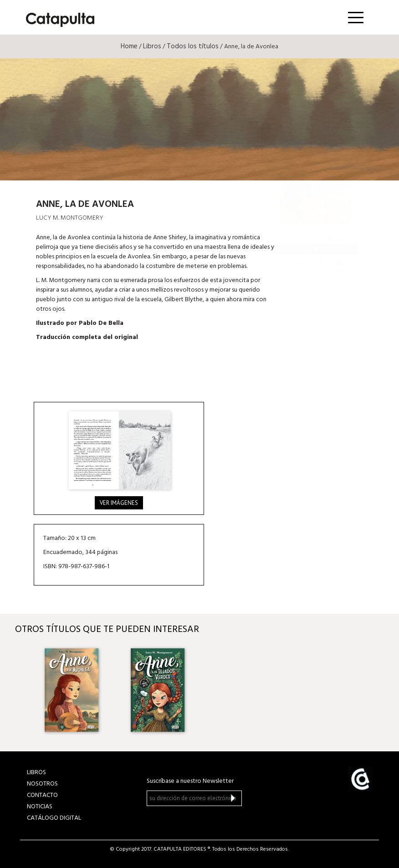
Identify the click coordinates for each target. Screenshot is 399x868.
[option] (71, 690)
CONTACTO (42, 795)
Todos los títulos (193, 46)
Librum (315, 249)
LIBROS (36, 773)
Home (129, 46)
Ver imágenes (119, 503)
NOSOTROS (42, 784)
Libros (152, 46)
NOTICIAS (40, 807)
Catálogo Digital (54, 818)
